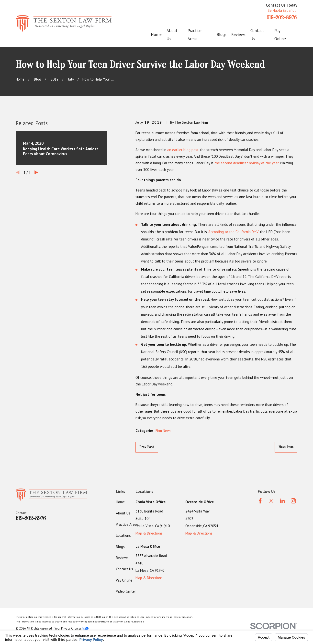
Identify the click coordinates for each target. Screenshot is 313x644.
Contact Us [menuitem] (257, 35)
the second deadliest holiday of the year (246, 163)
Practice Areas (127, 524)
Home (120, 502)
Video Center (126, 591)
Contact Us (124, 569)
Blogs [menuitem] (222, 35)
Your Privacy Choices (72, 628)
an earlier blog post (183, 150)
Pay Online (124, 580)
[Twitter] (271, 501)
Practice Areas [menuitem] (195, 35)
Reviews (122, 558)
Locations (123, 535)
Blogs (120, 547)
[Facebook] (260, 501)
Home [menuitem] (156, 35)
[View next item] (36, 173)
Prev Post (147, 447)
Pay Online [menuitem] (280, 35)
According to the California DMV (233, 232)
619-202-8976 (282, 18)
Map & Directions (149, 533)
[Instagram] (293, 501)
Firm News (163, 431)
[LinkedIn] (282, 501)
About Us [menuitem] (172, 35)
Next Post (286, 447)
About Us (123, 513)
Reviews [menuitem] (238, 35)
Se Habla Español (282, 10)
